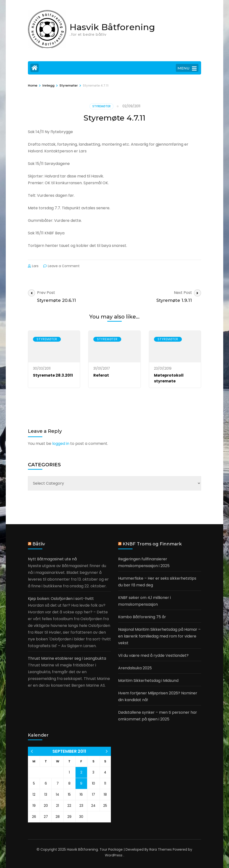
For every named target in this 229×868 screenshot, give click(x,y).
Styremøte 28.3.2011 (53, 375)
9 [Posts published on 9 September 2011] (81, 783)
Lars (35, 266)
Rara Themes (161, 849)
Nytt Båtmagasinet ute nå (52, 559)
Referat (101, 375)
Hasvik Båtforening (112, 27)
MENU (187, 68)
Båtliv (39, 544)
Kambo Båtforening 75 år (142, 617)
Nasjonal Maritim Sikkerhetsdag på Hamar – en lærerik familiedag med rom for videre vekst (159, 636)
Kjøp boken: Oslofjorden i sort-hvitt (61, 599)
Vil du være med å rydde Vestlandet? (153, 655)
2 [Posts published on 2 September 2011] (81, 772)
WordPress (114, 855)
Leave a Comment (64, 266)
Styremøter (102, 106)
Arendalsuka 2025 (135, 668)
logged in (61, 444)
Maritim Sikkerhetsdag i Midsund (148, 681)
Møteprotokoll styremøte (169, 378)
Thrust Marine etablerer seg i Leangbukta (67, 658)
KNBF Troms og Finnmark (152, 544)
